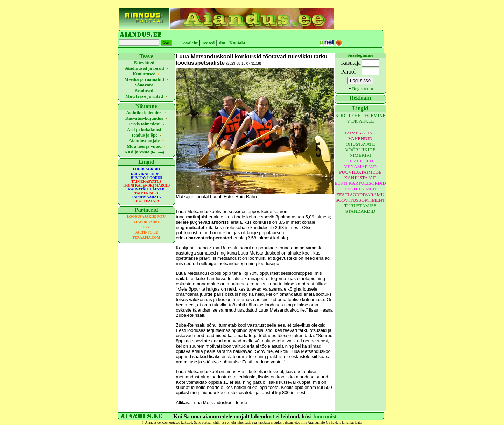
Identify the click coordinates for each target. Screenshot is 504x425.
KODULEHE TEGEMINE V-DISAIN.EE (360, 118)
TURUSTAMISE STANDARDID (360, 208)
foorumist (325, 416)
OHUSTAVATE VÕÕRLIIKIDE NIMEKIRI (360, 150)
